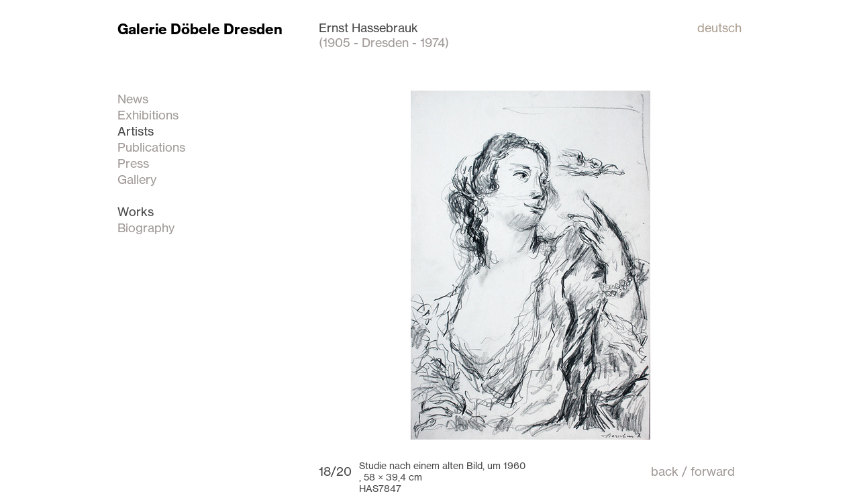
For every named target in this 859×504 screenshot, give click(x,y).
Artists (136, 131)
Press (133, 163)
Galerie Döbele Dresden (200, 29)
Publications (151, 147)
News (133, 99)
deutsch (719, 28)
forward (713, 471)
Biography (146, 228)
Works (136, 211)
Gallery (137, 179)
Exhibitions (148, 115)
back (665, 471)
